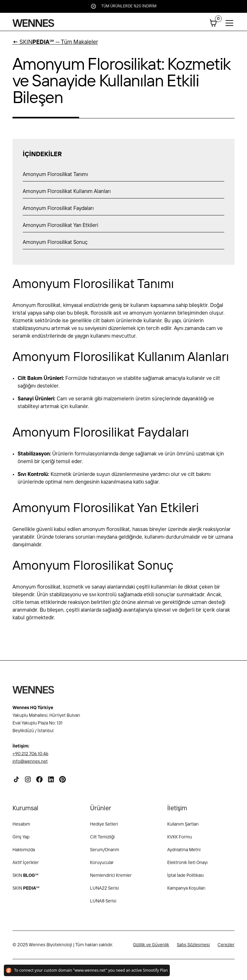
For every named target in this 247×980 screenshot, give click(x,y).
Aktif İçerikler (26, 866)
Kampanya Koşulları (186, 892)
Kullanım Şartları (183, 828)
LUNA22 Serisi (104, 892)
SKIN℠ (26, 892)
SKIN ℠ (25, 879)
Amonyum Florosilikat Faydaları (58, 209)
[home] (33, 23)
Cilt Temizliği (102, 840)
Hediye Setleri (104, 828)
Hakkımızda (24, 853)
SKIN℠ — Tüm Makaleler (55, 42)
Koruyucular (102, 866)
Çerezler (226, 948)
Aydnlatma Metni (184, 853)
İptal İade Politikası (185, 879)
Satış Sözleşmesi (193, 948)
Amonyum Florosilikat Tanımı (55, 175)
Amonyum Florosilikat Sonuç (55, 242)
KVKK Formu (180, 840)
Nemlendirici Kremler (111, 879)
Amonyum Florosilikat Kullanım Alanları (67, 192)
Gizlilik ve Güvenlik (151, 948)
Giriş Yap (21, 840)
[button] (213, 23)
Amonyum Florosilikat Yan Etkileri (60, 225)
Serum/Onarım (105, 853)
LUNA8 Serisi (103, 904)
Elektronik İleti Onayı (187, 866)
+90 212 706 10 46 (30, 757)
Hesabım (21, 828)
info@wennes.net (30, 765)
